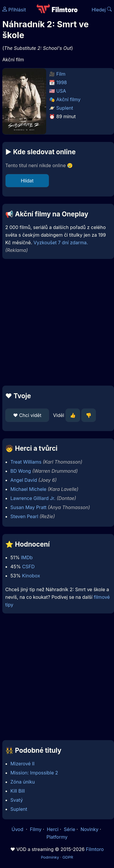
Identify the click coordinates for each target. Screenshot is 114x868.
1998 (62, 82)
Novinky (89, 829)
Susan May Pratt (29, 507)
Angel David (24, 480)
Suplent (65, 108)
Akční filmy (69, 99)
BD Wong (21, 471)
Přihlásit (14, 10)
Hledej (102, 10)
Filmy (36, 829)
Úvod (18, 829)
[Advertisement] (56, 322)
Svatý (17, 800)
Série (69, 829)
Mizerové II (23, 764)
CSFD (28, 567)
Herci (53, 829)
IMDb (27, 557)
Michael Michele (28, 489)
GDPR (68, 857)
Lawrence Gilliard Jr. (33, 498)
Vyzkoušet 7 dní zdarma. (61, 243)
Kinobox (31, 576)
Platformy (57, 837)
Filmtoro (95, 849)
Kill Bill (18, 791)
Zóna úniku (23, 782)
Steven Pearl (24, 516)
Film (61, 74)
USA (61, 91)
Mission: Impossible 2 (34, 773)
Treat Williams (26, 462)
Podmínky (50, 857)
